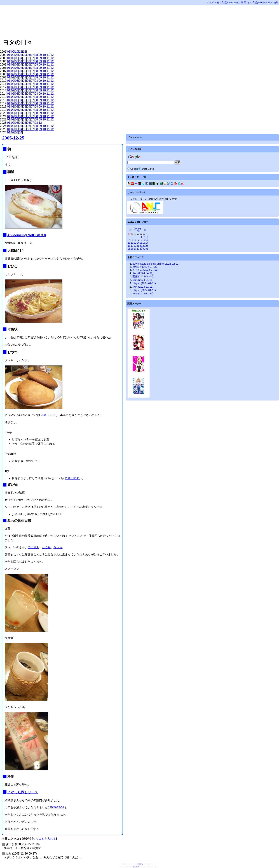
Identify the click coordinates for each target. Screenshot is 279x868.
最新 (243, 2)
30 (144, 249)
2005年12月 (138, 230)
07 (32, 55)
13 (135, 243)
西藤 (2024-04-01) (143, 276)
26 (132, 249)
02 (13, 55)
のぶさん (33, 547)
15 (141, 243)
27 (135, 249)
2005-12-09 (57, 807)
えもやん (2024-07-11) (145, 270)
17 (147, 243)
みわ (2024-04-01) (143, 273)
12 (25, 52)
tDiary (140, 864)
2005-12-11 (48, 415)
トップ (210, 2)
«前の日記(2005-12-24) (227, 2)
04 (21, 55)
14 (138, 243)
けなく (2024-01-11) (144, 283)
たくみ (46, 547)
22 (141, 246)
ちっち (58, 547)
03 (17, 55)
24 (147, 246)
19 (132, 246)
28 (138, 249)
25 (129, 249)
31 (147, 249)
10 (17, 52)
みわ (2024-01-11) (143, 280)
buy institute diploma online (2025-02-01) (156, 264)
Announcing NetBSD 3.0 (26, 235)
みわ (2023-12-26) (143, 294)
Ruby (136, 867)
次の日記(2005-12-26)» (260, 2)
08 (9, 52)
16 (144, 243)
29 (141, 249)
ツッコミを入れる (44, 839)
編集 (276, 2)
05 (25, 55)
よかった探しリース (23, 792)
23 (144, 246)
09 (13, 52)
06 (29, 55)
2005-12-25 (13, 138)
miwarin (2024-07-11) (145, 267)
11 (21, 52)
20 (135, 246)
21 (138, 246)
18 (129, 246)
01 (9, 55)
